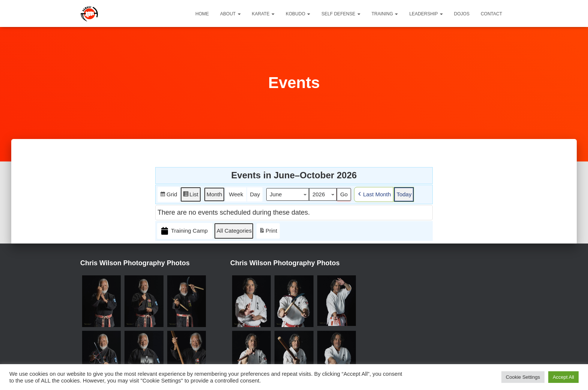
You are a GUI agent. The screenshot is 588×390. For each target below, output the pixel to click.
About (230, 14)
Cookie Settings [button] (523, 377)
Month (214, 194)
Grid (168, 196)
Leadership (426, 14)
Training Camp (184, 231)
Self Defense (341, 14)
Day (255, 194)
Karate (263, 14)
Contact (491, 14)
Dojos (462, 14)
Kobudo (298, 14)
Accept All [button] (563, 377)
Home (202, 14)
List (190, 196)
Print (268, 232)
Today (404, 194)
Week (236, 194)
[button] (239, 14)
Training (385, 14)
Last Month (374, 194)
